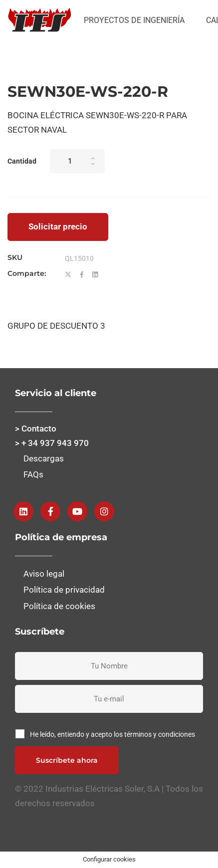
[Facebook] (82, 275)
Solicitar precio (58, 226)
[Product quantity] (77, 161)
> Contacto (36, 429)
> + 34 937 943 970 (52, 443)
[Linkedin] (95, 275)
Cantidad (22, 161)
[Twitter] (68, 275)
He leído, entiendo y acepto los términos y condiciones (112, 734)
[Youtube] (77, 511)
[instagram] (104, 511)
